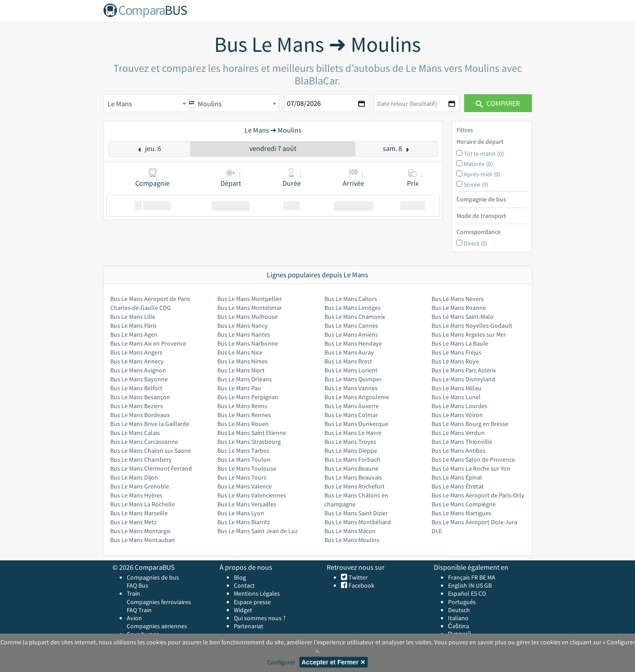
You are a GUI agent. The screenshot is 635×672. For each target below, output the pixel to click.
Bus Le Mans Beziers (137, 406)
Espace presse (252, 602)
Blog (240, 577)
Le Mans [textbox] (120, 104)
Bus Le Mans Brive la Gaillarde (150, 424)
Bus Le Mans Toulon (244, 459)
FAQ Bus (137, 585)
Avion (134, 618)
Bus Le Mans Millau (457, 388)
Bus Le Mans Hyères (136, 495)
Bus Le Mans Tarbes (243, 451)
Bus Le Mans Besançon (140, 397)
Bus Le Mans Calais (135, 433)
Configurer (281, 662)
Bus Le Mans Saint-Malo (463, 317)
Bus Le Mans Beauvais (353, 477)
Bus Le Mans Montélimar (250, 308)
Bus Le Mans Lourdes (459, 406)
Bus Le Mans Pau (239, 388)
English (458, 585)
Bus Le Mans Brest (348, 361)
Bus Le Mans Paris (133, 326)
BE (483, 577)
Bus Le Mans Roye (455, 361)
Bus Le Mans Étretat (458, 486)
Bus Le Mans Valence (245, 486)
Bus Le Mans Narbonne (248, 343)
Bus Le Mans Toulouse (247, 468)
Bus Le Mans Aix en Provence (148, 343)
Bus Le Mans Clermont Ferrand (151, 468)
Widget (243, 610)
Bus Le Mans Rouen (243, 424)
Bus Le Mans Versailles (247, 504)
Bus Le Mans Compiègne (464, 504)
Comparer (498, 103)
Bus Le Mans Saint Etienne (252, 433)
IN (471, 585)
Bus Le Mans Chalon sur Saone (151, 451)
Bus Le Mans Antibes (459, 451)
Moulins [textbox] (210, 104)
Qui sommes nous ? (260, 618)
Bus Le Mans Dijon (134, 477)
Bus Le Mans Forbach (352, 459)
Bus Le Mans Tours (242, 477)
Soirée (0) (476, 184)
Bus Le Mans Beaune (351, 468)
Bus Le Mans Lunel (456, 397)
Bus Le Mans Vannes (351, 388)
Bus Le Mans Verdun (458, 433)
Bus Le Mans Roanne (459, 308)
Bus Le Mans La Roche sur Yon (471, 468)
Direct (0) (475, 243)
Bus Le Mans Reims (242, 406)
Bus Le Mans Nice (240, 352)
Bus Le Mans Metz (133, 522)
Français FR (463, 577)
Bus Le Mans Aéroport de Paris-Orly (478, 495)
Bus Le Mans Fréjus (457, 352)
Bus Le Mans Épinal (457, 477)
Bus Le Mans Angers (136, 352)
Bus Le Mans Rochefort (355, 486)
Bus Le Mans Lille (133, 317)
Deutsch (459, 610)
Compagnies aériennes (157, 626)
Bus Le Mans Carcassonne (144, 442)
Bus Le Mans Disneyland (463, 379)
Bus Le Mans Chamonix (355, 317)
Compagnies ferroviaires (159, 602)
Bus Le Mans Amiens (351, 334)
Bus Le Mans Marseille (139, 513)
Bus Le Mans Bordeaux (140, 415)
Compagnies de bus (153, 577)
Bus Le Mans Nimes (243, 361)
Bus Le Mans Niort (241, 370)
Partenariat (249, 626)
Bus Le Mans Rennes (244, 415)
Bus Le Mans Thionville (462, 442)
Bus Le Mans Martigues (461, 513)
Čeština (459, 626)
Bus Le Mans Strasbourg (249, 442)
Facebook (361, 585)
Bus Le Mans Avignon (138, 370)
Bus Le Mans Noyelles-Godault (472, 326)
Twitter (357, 577)
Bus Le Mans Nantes (244, 334)
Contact (244, 585)
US (479, 585)
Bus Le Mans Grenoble (140, 486)
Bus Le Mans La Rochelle (143, 504)
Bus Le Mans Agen (134, 334)
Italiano (458, 618)
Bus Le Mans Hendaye (353, 343)
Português (462, 602)
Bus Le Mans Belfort (136, 388)
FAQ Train (139, 610)
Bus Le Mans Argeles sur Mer (469, 334)
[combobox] (146, 103)
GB (488, 585)
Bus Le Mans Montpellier (250, 299)
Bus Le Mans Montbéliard (358, 522)
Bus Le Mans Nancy (243, 326)
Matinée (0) (478, 164)
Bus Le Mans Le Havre (353, 433)
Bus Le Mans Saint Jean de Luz (257, 531)
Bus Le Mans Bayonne (139, 379)
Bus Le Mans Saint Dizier (356, 513)
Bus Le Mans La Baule (460, 343)
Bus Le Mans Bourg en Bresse (470, 424)
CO (482, 593)
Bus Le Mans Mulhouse (247, 317)
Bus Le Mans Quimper (353, 379)
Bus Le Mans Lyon (241, 513)
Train (133, 593)
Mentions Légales (257, 593)
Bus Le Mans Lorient (351, 370)
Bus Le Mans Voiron (457, 415)
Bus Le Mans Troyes (350, 442)
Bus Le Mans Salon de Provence (473, 459)
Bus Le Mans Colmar (351, 415)
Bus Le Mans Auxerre (352, 406)
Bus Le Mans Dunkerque (356, 424)
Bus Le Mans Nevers (458, 299)
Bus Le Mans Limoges (353, 308)
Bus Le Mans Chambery (141, 459)
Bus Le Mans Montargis (140, 531)
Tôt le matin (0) (484, 154)
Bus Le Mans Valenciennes (252, 495)
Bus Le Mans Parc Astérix (464, 370)
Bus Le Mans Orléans (245, 379)
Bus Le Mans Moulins (352, 540)
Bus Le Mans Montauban (143, 540)
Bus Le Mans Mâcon (350, 531)
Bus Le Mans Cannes (351, 326)
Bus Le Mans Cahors (351, 299)
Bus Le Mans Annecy (137, 361)
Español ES (463, 593)
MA (491, 577)
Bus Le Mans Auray (349, 352)
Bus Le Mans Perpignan (248, 397)
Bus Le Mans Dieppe (351, 451)
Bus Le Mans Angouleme (357, 397)
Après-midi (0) (482, 174)
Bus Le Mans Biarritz (244, 522)
